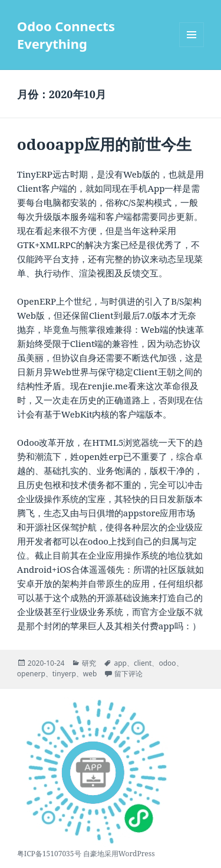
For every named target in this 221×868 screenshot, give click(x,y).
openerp (31, 674)
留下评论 (128, 674)
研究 (89, 663)
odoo (167, 663)
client (143, 663)
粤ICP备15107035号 (49, 854)
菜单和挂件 (192, 47)
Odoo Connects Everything (66, 35)
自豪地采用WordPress (119, 854)
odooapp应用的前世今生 (104, 144)
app (120, 663)
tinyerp (64, 674)
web (90, 674)
